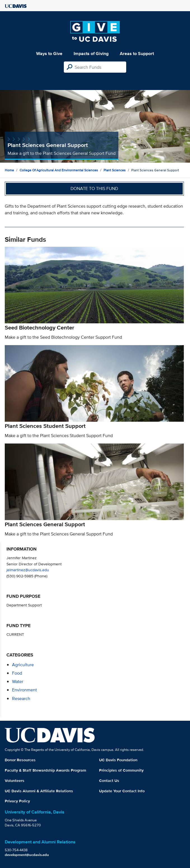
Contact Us (109, 781)
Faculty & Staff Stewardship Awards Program (45, 770)
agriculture (23, 665)
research (21, 699)
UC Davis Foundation (118, 760)
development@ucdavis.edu (27, 855)
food (17, 673)
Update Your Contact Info (122, 791)
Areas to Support (137, 54)
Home (9, 170)
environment (24, 690)
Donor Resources (20, 760)
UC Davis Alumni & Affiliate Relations (39, 791)
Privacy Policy (17, 801)
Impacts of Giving (91, 54)
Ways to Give (49, 54)
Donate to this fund (94, 188)
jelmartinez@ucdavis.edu (28, 570)
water (18, 681)
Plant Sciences (115, 170)
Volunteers (15, 781)
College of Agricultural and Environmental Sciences (59, 170)
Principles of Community (121, 770)
